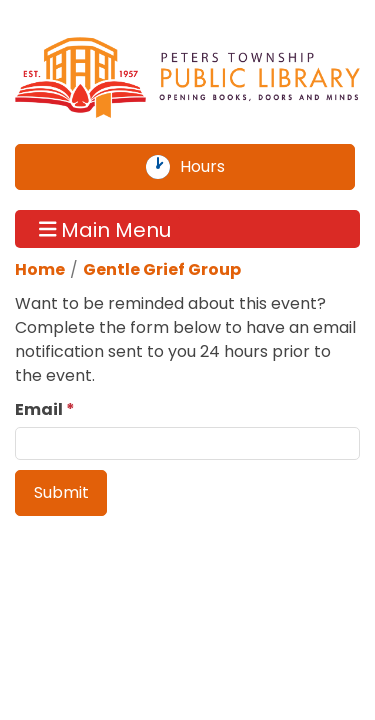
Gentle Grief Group (162, 269)
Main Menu (105, 229)
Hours (214, 167)
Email (39, 409)
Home (40, 269)
